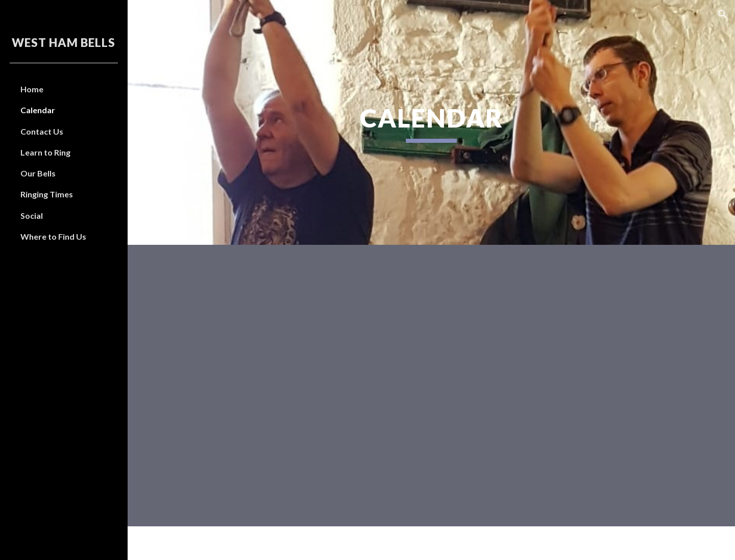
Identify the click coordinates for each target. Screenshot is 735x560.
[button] (723, 14)
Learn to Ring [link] (45, 152)
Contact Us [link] (42, 131)
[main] (432, 122)
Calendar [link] (38, 110)
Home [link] (32, 89)
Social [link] (32, 215)
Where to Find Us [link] (53, 236)
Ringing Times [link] (47, 194)
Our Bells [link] (38, 173)
